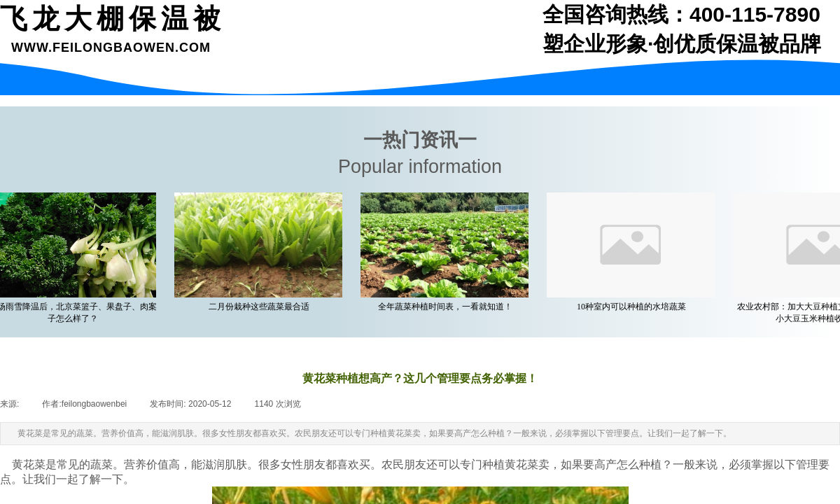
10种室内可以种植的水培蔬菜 (635, 307)
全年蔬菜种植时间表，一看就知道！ (449, 307)
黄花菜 (29, 464)
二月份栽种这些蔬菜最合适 (262, 307)
